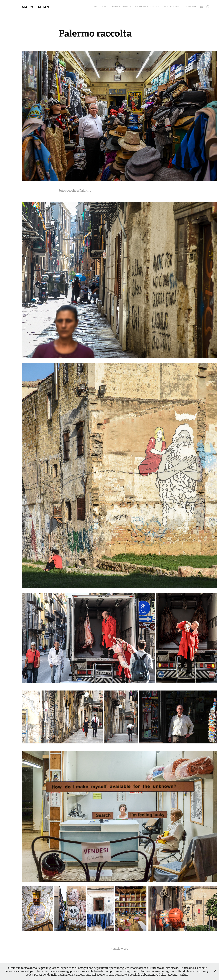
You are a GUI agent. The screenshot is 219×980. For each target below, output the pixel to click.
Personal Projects (121, 7)
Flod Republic (190, 7)
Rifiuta (184, 975)
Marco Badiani (36, 7)
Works (104, 7)
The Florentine (171, 7)
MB (96, 7)
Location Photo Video (147, 7)
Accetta (173, 975)
